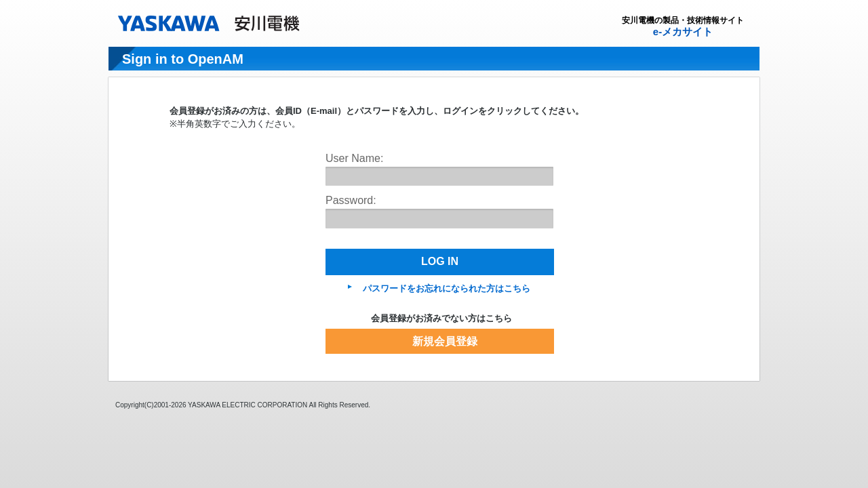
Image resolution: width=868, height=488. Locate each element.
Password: (351, 200)
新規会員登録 (445, 341)
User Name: (354, 158)
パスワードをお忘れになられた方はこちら (447, 288)
